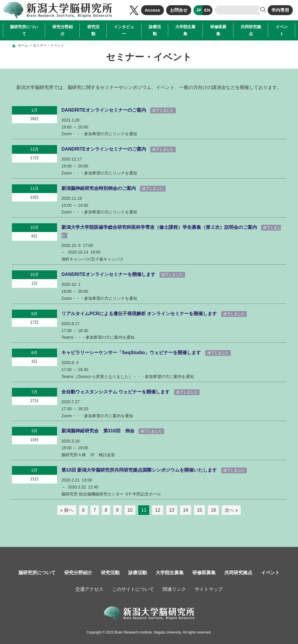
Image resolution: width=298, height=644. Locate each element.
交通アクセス (89, 589)
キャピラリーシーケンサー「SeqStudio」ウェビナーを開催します (132, 353)
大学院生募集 (185, 30)
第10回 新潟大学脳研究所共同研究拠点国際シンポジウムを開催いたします (140, 470)
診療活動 (155, 30)
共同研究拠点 (251, 30)
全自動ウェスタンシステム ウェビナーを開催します (116, 392)
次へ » (231, 510)
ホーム (23, 45)
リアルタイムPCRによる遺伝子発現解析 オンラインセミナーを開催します (140, 314)
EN (207, 10)
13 (172, 510)
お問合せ (179, 10)
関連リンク (174, 589)
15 (200, 510)
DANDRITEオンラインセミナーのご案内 (104, 110)
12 (158, 510)
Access (153, 10)
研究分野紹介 (63, 30)
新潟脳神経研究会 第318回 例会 (99, 431)
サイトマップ (209, 589)
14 (186, 510)
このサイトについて (133, 589)
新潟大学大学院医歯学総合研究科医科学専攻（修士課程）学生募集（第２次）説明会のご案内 (160, 227)
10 (130, 510)
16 (213, 510)
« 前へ (67, 510)
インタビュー (124, 30)
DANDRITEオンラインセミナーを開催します (109, 274)
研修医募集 (218, 30)
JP (198, 10)
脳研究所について (24, 30)
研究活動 (93, 30)
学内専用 (280, 10)
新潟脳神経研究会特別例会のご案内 (99, 188)
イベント (282, 30)
